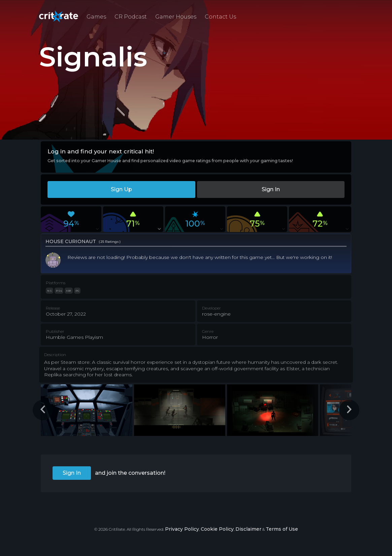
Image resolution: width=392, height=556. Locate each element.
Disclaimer (248, 529)
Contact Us (220, 17)
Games (96, 17)
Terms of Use (282, 529)
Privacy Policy (182, 529)
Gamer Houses (176, 17)
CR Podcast (131, 17)
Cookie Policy (217, 529)
